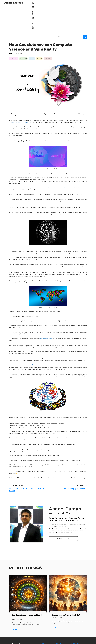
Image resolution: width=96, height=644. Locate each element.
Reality (32, 33)
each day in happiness (46, 313)
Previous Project (28, 462)
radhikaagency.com (61, 632)
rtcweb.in (59, 620)
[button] (68, 3)
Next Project (75, 461)
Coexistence (13, 33)
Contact (89, 3)
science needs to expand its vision (57, 162)
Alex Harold (74, 628)
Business (61, 3)
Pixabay (57, 143)
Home (55, 3)
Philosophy (23, 33)
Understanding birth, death (32, 338)
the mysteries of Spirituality (20, 97)
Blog (68, 3)
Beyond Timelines (47, 143)
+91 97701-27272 (18, 630)
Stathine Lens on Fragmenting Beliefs (66, 589)
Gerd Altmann (47, 221)
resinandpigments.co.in (62, 629)
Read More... (15, 604)
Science (39, 33)
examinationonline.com (62, 623)
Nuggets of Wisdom (78, 3)
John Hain (47, 387)
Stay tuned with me (59, 513)
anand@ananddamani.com (20, 627)
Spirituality (48, 33)
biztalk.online (60, 626)
